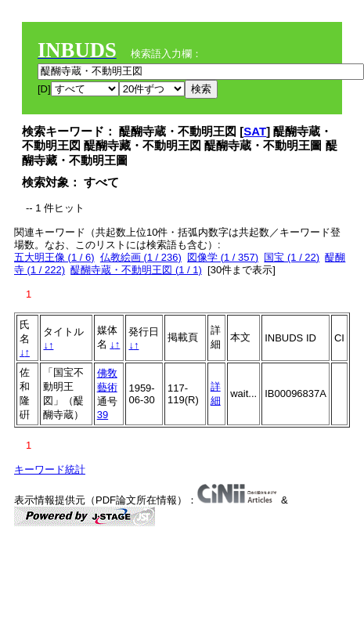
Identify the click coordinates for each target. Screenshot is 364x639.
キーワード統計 (50, 469)
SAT (255, 131)
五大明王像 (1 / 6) (54, 257)
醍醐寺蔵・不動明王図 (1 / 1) (136, 270)
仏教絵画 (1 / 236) (141, 257)
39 (103, 415)
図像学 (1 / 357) (223, 257)
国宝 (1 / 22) (292, 257)
